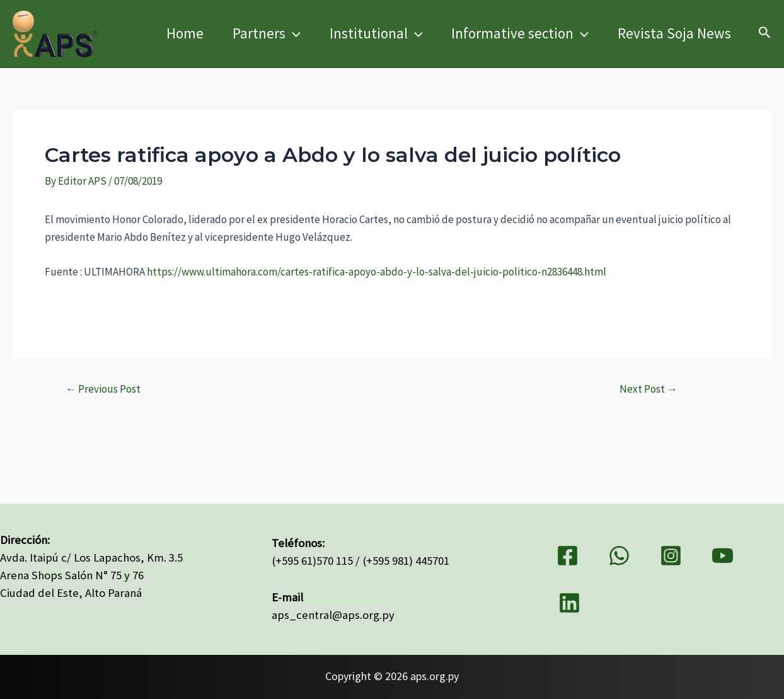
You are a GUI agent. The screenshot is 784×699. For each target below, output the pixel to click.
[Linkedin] (569, 603)
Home (185, 33)
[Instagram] (671, 556)
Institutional (376, 33)
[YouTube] (723, 556)
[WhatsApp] (619, 556)
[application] (293, 33)
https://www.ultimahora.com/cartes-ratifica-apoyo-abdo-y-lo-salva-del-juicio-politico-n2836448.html (377, 272)
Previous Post (103, 389)
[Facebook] (568, 556)
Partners (267, 33)
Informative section (520, 33)
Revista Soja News (674, 33)
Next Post (649, 389)
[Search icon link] (765, 34)
